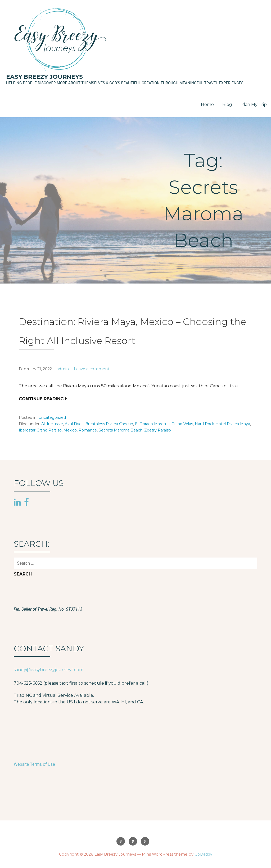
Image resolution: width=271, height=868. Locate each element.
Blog (227, 105)
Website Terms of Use (34, 764)
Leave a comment (92, 369)
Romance (88, 430)
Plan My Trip (254, 105)
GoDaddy (203, 854)
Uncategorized (52, 417)
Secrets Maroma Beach (121, 430)
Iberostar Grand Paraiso (40, 430)
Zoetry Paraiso (158, 430)
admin (63, 369)
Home (207, 105)
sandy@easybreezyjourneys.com (49, 670)
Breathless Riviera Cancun (109, 424)
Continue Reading (41, 399)
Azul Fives (74, 424)
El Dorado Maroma (152, 424)
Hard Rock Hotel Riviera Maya (222, 424)
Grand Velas (182, 424)
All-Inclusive (52, 424)
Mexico (70, 430)
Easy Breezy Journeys (44, 77)
